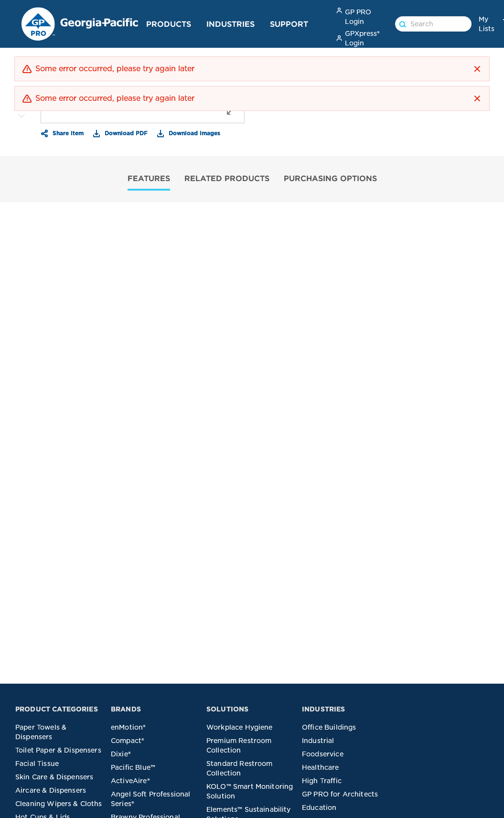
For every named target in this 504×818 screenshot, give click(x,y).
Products (169, 24)
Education (319, 807)
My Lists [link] (487, 24)
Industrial (318, 741)
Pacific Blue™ (133, 767)
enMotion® (128, 727)
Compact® (128, 741)
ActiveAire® (130, 781)
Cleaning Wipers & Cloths (59, 804)
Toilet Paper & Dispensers (58, 750)
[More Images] (21, 116)
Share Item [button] (67, 133)
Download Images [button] (193, 133)
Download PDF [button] (125, 133)
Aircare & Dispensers (51, 790)
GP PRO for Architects (340, 794)
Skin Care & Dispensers (54, 777)
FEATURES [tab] (149, 178)
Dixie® (121, 754)
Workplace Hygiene (240, 727)
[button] (477, 69)
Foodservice (323, 754)
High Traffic (322, 781)
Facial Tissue (37, 764)
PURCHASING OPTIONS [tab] (330, 178)
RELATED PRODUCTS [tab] (227, 178)
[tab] (149, 179)
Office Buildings (329, 727)
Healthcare (321, 767)
